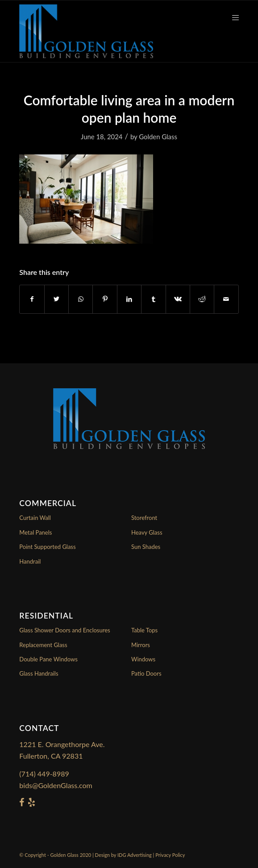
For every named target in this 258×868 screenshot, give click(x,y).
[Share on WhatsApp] (81, 299)
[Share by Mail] (226, 299)
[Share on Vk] (178, 299)
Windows (143, 659)
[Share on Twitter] (56, 299)
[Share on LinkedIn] (129, 299)
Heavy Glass (147, 532)
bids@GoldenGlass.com (56, 785)
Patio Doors (146, 673)
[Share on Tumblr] (153, 299)
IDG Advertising (135, 855)
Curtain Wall (35, 518)
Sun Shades (146, 547)
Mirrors (141, 645)
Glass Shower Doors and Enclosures (64, 630)
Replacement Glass (43, 645)
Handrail (30, 561)
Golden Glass (158, 137)
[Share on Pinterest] (105, 299)
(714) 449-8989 (44, 774)
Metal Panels (35, 532)
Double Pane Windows (48, 659)
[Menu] (231, 18)
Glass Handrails (39, 673)
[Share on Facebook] (32, 299)
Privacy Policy (170, 855)
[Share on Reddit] (202, 299)
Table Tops (144, 630)
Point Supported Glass (47, 547)
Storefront (144, 518)
